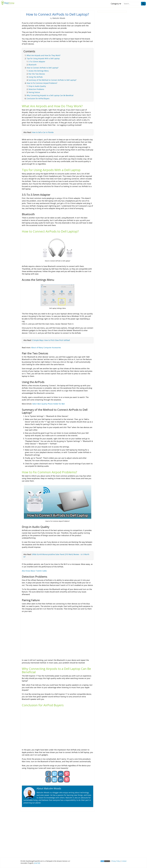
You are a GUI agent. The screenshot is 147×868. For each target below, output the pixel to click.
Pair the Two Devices (37, 74)
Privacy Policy (116, 861)
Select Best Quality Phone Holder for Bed (48, 404)
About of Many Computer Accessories (46, 348)
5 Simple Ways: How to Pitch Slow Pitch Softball (51, 340)
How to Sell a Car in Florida (43, 132)
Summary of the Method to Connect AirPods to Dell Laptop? (52, 80)
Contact (124, 861)
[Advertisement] (58, 834)
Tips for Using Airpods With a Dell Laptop (43, 58)
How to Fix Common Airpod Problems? (42, 83)
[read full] (37, 863)
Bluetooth (32, 65)
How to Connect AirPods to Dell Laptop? (43, 68)
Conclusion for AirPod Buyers (38, 98)
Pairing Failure (34, 92)
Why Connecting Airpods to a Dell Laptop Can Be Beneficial (50, 95)
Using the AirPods (36, 77)
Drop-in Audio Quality (37, 86)
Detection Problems (36, 89)
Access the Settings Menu (39, 71)
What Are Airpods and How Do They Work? (44, 55)
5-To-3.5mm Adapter (37, 62)
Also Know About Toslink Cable (34, 571)
